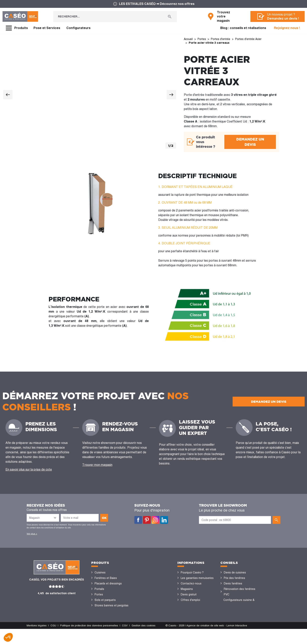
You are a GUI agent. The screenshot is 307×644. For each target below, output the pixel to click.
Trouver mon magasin (97, 465)
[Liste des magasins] (43, 518)
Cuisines (100, 572)
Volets (99, 616)
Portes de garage (105, 622)
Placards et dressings (108, 583)
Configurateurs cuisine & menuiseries (239, 603)
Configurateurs (78, 28)
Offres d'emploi (190, 600)
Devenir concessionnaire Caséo (196, 608)
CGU (53, 641)
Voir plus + (32, 534)
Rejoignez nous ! (287, 28)
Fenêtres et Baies (106, 578)
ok (104, 518)
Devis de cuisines (235, 572)
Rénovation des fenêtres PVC (240, 592)
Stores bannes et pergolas (112, 605)
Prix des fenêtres (234, 578)
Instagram (155, 520)
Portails (99, 589)
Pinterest (147, 520)
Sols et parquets (105, 600)
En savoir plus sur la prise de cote (29, 469)
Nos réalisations (234, 611)
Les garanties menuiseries (197, 578)
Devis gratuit (189, 594)
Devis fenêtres (233, 583)
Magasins (187, 589)
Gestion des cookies (144, 641)
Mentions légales (37, 641)
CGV (125, 641)
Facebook (138, 520)
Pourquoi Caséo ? (192, 572)
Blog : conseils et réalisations (243, 28)
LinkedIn (164, 520)
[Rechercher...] (108, 17)
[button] (8, 637)
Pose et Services (47, 28)
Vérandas (101, 611)
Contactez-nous (191, 583)
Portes (99, 594)
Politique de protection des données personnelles (89, 641)
